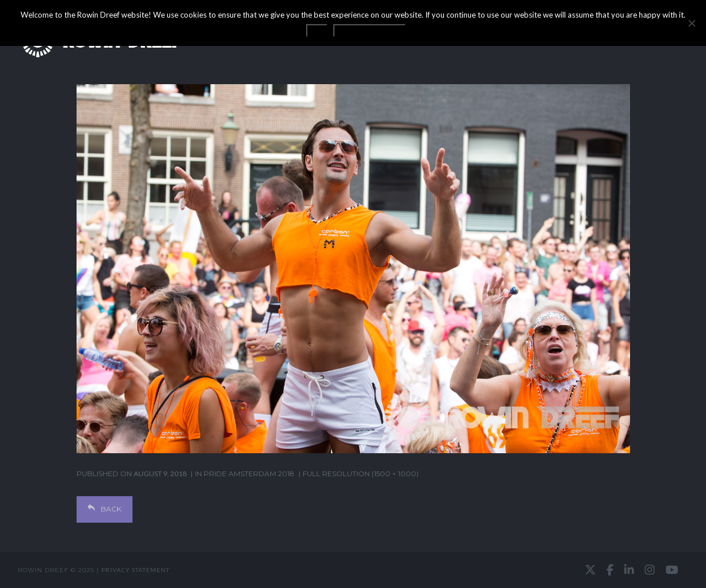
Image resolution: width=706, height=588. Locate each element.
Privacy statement (135, 570)
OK (317, 31)
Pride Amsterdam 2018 (249, 474)
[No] (691, 23)
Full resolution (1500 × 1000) (361, 474)
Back (105, 509)
